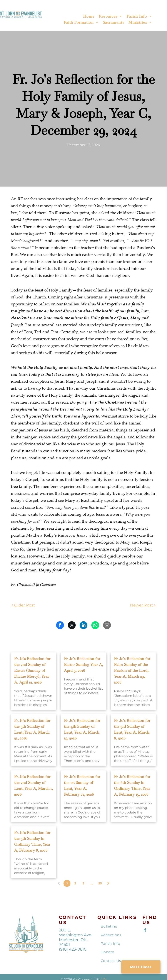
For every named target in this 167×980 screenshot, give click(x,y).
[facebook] (145, 931)
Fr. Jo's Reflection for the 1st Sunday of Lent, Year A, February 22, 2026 (82, 785)
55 (100, 883)
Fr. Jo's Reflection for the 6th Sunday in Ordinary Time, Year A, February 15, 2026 (132, 785)
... (92, 883)
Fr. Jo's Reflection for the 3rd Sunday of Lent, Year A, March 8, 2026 (132, 729)
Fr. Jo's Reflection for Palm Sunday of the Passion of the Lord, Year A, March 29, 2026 (132, 670)
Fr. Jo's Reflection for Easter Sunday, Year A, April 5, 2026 (83, 664)
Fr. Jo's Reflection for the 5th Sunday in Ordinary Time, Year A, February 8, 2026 (32, 841)
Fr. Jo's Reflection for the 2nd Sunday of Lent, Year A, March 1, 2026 (33, 785)
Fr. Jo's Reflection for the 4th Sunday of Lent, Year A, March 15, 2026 (82, 729)
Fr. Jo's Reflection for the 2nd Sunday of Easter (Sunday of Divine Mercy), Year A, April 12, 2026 (32, 670)
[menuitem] (89, 17)
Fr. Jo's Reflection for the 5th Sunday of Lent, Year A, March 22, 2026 (32, 729)
